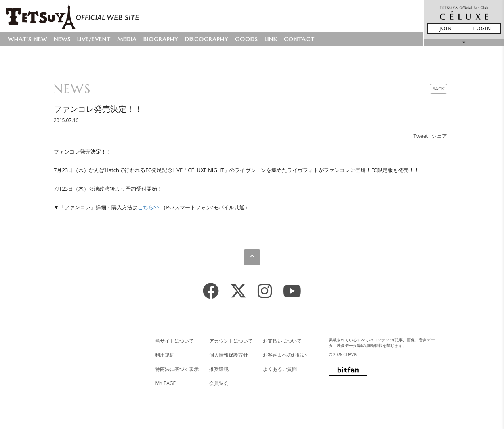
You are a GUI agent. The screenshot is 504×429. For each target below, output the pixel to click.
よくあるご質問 (280, 369)
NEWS (62, 39)
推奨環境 (219, 369)
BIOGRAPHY (161, 39)
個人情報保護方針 (229, 355)
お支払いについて (282, 341)
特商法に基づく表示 (177, 369)
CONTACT (299, 39)
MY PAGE (165, 383)
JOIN (446, 28)
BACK (439, 89)
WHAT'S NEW (28, 39)
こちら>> (149, 207)
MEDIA (127, 39)
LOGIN (482, 28)
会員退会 (219, 383)
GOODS (247, 39)
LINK (271, 39)
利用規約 (165, 355)
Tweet (421, 136)
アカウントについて (231, 341)
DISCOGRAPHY (207, 39)
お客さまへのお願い (285, 355)
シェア (439, 136)
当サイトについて (174, 341)
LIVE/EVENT (94, 39)
